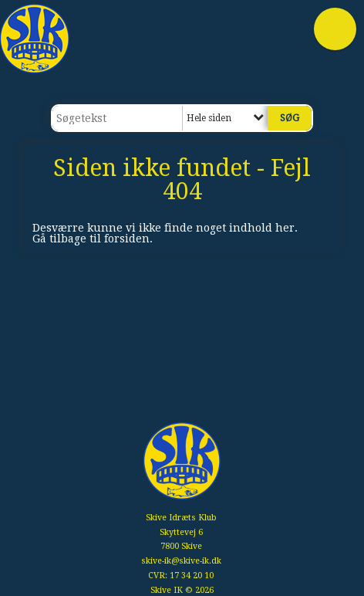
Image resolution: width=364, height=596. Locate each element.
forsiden (127, 239)
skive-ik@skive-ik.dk (181, 561)
